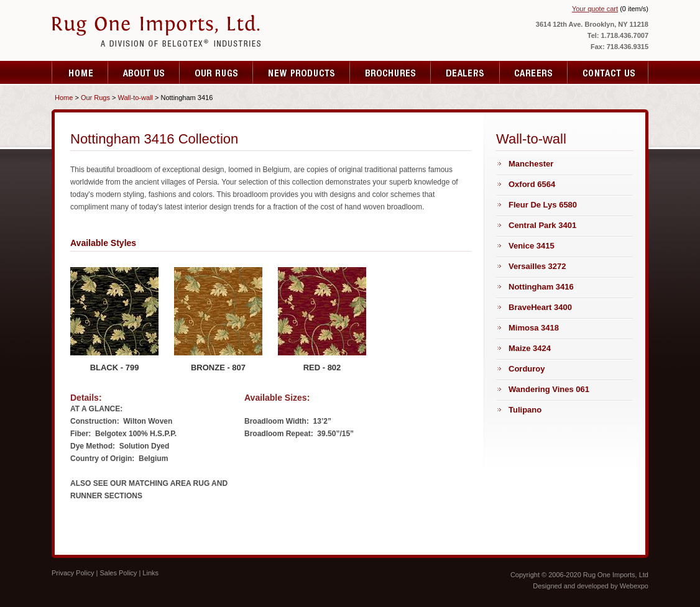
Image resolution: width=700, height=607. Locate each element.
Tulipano (525, 410)
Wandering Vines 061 (549, 389)
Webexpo (634, 586)
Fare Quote (390, 72)
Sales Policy (118, 573)
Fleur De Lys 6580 (543, 205)
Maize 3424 (530, 348)
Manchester (531, 164)
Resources (534, 72)
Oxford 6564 (532, 184)
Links (150, 573)
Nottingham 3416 (541, 287)
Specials (465, 72)
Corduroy (527, 369)
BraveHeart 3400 (540, 307)
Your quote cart (595, 9)
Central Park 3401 (542, 225)
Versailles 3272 (537, 266)
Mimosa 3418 (534, 328)
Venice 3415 (532, 246)
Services (216, 72)
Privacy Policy (73, 573)
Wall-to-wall (136, 98)
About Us (144, 72)
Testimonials (302, 72)
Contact (608, 72)
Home (80, 72)
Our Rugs (95, 98)
